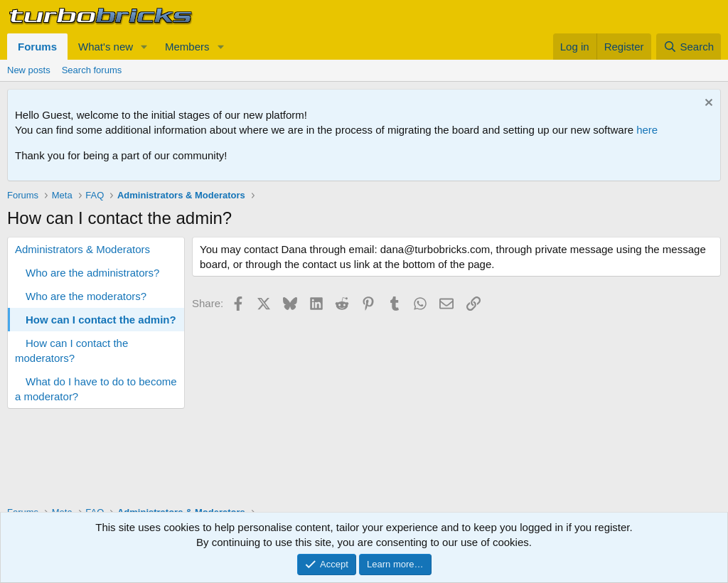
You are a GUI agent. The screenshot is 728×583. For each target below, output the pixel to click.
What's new (106, 47)
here (647, 130)
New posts (29, 70)
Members (187, 47)
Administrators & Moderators (82, 249)
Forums (37, 47)
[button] (144, 47)
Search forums (92, 70)
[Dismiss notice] (707, 104)
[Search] (689, 47)
